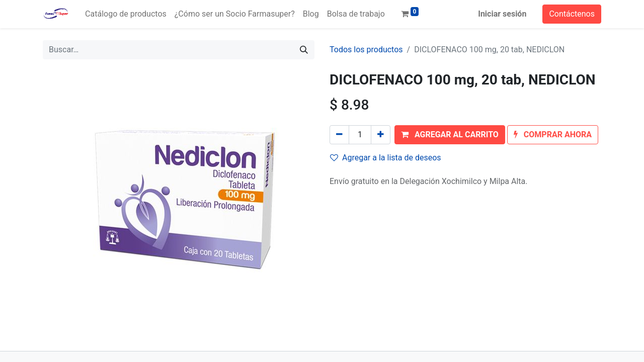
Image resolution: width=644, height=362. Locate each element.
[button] (450, 135)
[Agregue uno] (381, 135)
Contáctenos (572, 14)
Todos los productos (366, 50)
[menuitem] (126, 14)
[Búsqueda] (304, 50)
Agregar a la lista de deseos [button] (386, 158)
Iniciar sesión (502, 14)
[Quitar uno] (339, 135)
